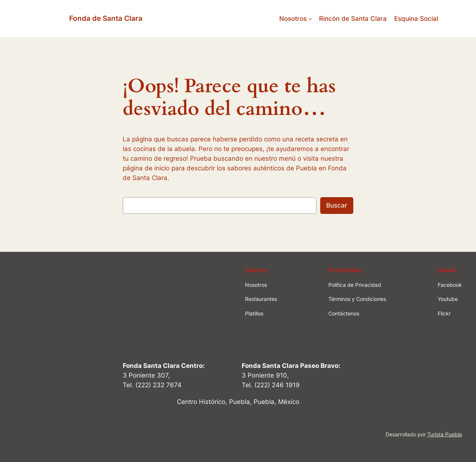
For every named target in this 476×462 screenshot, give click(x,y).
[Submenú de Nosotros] (310, 19)
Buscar (337, 205)
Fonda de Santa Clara (106, 18)
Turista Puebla (445, 434)
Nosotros (293, 19)
